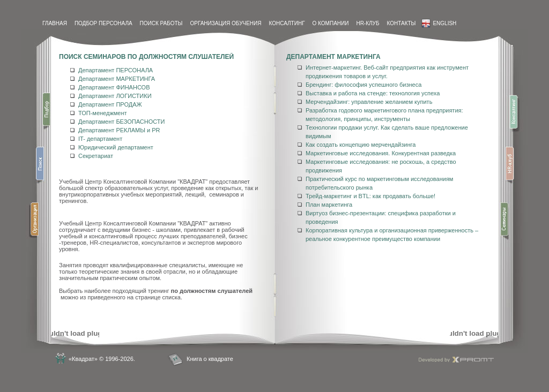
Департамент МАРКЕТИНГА (117, 79)
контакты (401, 23)
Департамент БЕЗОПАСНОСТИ (121, 122)
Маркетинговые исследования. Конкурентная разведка (381, 153)
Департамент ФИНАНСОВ (114, 87)
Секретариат (96, 156)
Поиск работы (161, 23)
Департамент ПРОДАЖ (110, 104)
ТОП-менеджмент (103, 113)
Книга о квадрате (210, 359)
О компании (331, 23)
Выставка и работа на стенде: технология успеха (373, 93)
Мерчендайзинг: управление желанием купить (369, 102)
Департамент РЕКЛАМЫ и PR (119, 130)
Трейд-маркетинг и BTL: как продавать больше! (370, 196)
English (439, 23)
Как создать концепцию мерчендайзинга (361, 145)
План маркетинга (329, 205)
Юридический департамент (116, 147)
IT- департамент (100, 139)
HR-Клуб (368, 23)
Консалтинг (287, 23)
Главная (55, 23)
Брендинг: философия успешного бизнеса (363, 85)
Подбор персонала (103, 23)
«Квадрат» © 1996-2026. (102, 359)
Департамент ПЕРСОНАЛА (116, 70)
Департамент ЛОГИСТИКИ (115, 96)
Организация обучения (225, 23)
